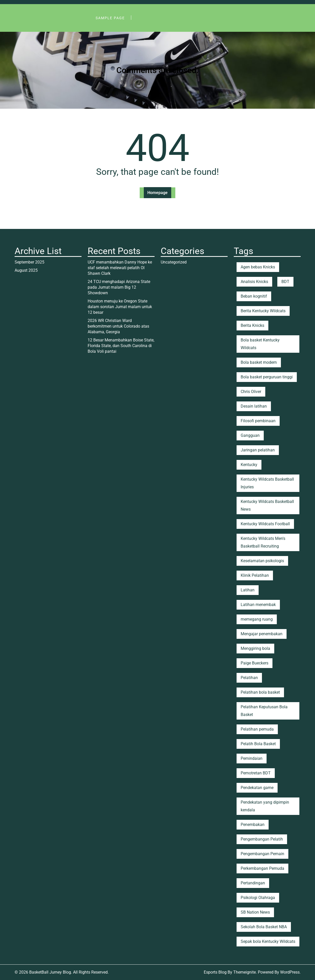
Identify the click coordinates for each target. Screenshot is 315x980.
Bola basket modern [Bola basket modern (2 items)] (259, 362)
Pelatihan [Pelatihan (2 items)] (249, 678)
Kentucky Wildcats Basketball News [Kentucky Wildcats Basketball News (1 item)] (267, 505)
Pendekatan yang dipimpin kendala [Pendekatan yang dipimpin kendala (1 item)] (265, 806)
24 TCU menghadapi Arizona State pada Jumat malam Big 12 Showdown (119, 287)
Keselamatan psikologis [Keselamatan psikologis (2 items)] (262, 561)
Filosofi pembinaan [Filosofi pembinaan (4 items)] (258, 421)
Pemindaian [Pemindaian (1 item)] (252, 758)
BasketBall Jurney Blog (50, 972)
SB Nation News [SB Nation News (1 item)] (255, 912)
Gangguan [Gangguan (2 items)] (250, 435)
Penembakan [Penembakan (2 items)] (253, 825)
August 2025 (26, 270)
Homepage (157, 193)
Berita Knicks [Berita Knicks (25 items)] (252, 325)
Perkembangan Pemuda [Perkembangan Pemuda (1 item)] (262, 868)
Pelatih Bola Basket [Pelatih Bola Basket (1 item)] (258, 744)
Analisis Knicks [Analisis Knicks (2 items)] (254, 282)
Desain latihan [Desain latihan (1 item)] (254, 406)
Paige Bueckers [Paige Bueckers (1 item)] (255, 663)
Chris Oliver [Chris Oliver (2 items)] (251, 392)
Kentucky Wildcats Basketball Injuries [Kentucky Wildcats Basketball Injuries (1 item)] (267, 483)
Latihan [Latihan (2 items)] (248, 590)
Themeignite (245, 972)
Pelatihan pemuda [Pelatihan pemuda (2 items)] (257, 729)
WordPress (290, 972)
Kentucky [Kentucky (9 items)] (249, 465)
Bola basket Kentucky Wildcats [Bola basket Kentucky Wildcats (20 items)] (260, 344)
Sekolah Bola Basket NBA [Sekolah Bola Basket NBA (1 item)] (264, 927)
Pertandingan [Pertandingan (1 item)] (253, 883)
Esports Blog (215, 972)
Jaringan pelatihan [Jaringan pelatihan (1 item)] (258, 450)
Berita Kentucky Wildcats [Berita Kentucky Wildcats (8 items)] (263, 311)
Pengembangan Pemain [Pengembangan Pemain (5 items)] (262, 854)
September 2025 (29, 262)
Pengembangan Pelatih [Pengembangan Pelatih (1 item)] (262, 839)
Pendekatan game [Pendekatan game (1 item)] (257, 788)
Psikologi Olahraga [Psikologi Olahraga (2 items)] (258, 898)
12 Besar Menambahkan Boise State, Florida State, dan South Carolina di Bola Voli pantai (121, 346)
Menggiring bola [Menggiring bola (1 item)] (255, 648)
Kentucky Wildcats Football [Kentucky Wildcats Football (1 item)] (265, 524)
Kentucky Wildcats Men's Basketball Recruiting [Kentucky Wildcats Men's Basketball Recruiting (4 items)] (263, 542)
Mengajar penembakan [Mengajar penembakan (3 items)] (262, 634)
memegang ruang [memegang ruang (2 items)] (257, 619)
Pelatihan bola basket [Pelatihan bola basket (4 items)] (260, 692)
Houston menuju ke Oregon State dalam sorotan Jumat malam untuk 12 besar (120, 307)
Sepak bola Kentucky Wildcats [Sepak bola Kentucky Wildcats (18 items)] (268, 941)
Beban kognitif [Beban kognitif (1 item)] (254, 296)
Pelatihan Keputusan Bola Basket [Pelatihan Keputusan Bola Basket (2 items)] (264, 711)
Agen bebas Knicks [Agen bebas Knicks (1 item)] (258, 267)
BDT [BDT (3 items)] (285, 282)
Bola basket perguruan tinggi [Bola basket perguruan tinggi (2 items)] (267, 377)
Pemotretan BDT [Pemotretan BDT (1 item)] (256, 773)
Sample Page (110, 18)
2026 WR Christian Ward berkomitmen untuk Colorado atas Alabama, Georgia (118, 326)
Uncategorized (174, 262)
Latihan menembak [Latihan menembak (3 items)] (258, 605)
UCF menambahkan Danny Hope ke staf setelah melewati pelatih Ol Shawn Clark (120, 268)
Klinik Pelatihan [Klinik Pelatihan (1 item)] (255, 575)
